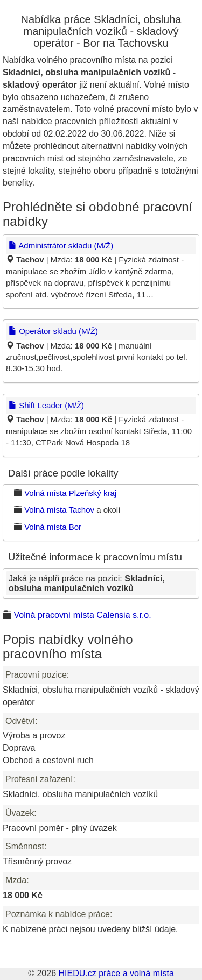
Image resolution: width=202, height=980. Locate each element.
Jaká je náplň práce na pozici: (87, 583)
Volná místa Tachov (59, 510)
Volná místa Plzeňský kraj (70, 493)
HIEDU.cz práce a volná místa (116, 973)
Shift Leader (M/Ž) (46, 405)
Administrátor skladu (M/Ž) (61, 246)
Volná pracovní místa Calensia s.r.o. (82, 615)
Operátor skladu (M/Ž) (53, 331)
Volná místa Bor (53, 527)
